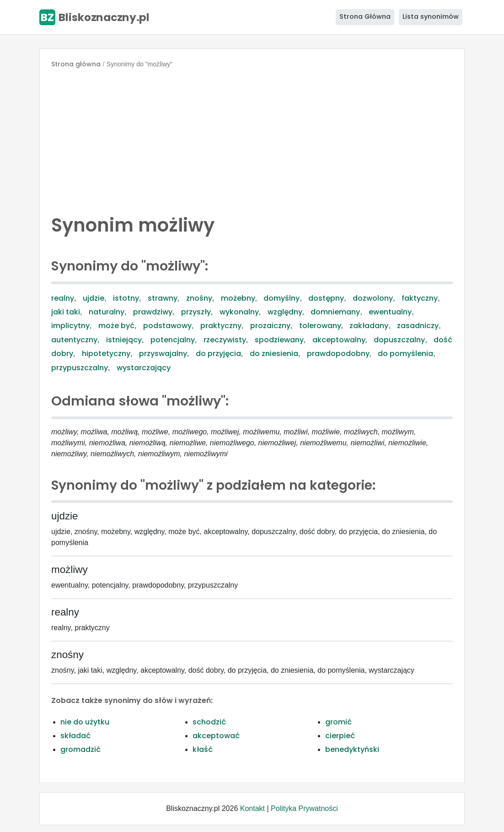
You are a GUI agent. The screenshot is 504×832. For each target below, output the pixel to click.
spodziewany (279, 340)
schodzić (209, 722)
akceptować (216, 736)
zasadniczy (418, 326)
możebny (238, 298)
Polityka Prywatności (304, 808)
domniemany (335, 312)
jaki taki (66, 312)
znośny (199, 298)
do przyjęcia (218, 354)
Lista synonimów (431, 16)
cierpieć (340, 736)
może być (116, 326)
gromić (338, 722)
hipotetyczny (106, 354)
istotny (126, 298)
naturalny (107, 312)
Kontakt (252, 808)
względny (285, 312)
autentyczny (74, 340)
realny (63, 298)
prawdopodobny (338, 354)
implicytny (70, 326)
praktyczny (221, 326)
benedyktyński (352, 749)
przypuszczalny (80, 368)
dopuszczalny (399, 340)
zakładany (369, 326)
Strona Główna (365, 16)
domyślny (281, 298)
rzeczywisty (225, 340)
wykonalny (239, 312)
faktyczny (420, 298)
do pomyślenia (405, 354)
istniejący (124, 340)
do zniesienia (274, 354)
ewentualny (390, 312)
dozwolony (373, 298)
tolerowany (320, 326)
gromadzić (80, 749)
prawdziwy (153, 312)
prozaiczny (270, 326)
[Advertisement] (252, 139)
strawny (163, 298)
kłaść (203, 749)
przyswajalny (163, 354)
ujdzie (94, 298)
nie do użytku (85, 722)
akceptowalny (339, 340)
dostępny (326, 298)
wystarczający (144, 368)
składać (75, 736)
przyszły (196, 312)
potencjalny (173, 340)
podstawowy (167, 326)
